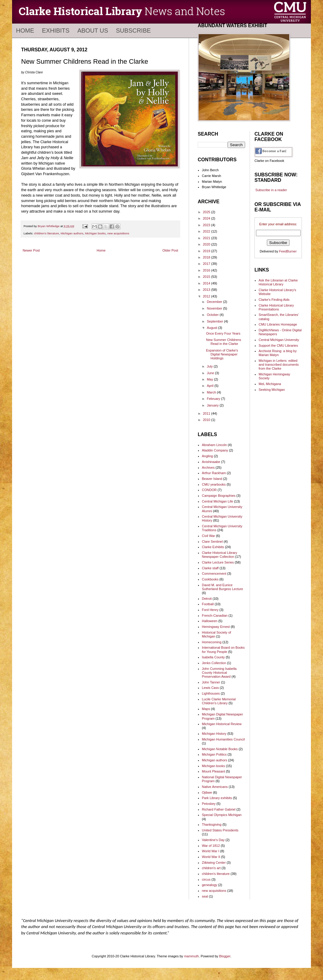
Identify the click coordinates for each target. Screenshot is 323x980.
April (211, 386)
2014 (207, 283)
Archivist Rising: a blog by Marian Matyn (278, 353)
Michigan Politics (214, 754)
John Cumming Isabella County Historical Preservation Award (219, 673)
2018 (207, 257)
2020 (207, 244)
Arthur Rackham (214, 473)
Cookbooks (210, 579)
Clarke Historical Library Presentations (276, 307)
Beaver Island (212, 479)
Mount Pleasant (213, 771)
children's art (211, 868)
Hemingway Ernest (216, 627)
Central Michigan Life (217, 501)
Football (208, 604)
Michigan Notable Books (220, 749)
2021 (207, 238)
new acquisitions (118, 233)
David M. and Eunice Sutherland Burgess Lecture (222, 587)
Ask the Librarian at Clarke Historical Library (278, 282)
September (215, 321)
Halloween (210, 621)
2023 (207, 225)
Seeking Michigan (272, 390)
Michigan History (214, 734)
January (213, 405)
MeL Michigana (270, 384)
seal (205, 896)
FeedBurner (288, 251)
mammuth (192, 956)
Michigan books (95, 233)
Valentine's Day (213, 840)
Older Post (170, 250)
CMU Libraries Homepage (278, 324)
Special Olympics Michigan (222, 815)
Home (25, 31)
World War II (211, 857)
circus (206, 879)
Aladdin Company (215, 450)
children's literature (47, 233)
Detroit (207, 599)
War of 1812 (211, 846)
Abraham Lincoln (214, 445)
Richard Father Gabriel (219, 809)
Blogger (225, 956)
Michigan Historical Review (222, 724)
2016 (207, 270)
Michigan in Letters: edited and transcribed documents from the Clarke (279, 365)
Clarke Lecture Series (218, 562)
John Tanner (211, 682)
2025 (207, 212)
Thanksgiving (212, 824)
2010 (207, 420)
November (215, 308)
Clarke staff (210, 568)
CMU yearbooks (214, 484)
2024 (207, 218)
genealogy (210, 885)
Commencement (214, 574)
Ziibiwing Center (214, 863)
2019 (207, 251)
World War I (211, 851)
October (213, 315)
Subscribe (133, 31)
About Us (93, 31)
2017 (207, 264)
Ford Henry (210, 610)
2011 (207, 413)
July (210, 366)
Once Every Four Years (223, 333)
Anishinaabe (211, 462)
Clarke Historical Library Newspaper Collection (220, 555)
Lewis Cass (210, 688)
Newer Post (31, 250)
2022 (207, 231)
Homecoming (212, 642)
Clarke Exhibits (213, 547)
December (215, 302)
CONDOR (209, 490)
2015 (207, 277)
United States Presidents (220, 830)
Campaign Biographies (219, 496)
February (214, 399)
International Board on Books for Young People (223, 649)
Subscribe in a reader (271, 190)
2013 (207, 290)
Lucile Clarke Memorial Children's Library (219, 701)
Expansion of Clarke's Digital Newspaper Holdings (222, 354)
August (212, 328)
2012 (207, 296)
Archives (208, 468)
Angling (208, 456)
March (212, 392)
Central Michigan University (279, 340)
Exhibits (56, 31)
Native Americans (215, 787)
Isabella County (213, 657)
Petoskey (209, 804)
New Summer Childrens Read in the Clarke (223, 342)
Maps (206, 709)
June (211, 373)
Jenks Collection (214, 663)
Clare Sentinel (212, 541)
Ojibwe (207, 792)
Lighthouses (211, 693)
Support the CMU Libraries (278, 345)
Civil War (209, 536)
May (210, 379)
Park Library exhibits (217, 798)
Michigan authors (72, 233)
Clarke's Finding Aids (274, 300)
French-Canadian (215, 615)
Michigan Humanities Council (223, 739)
